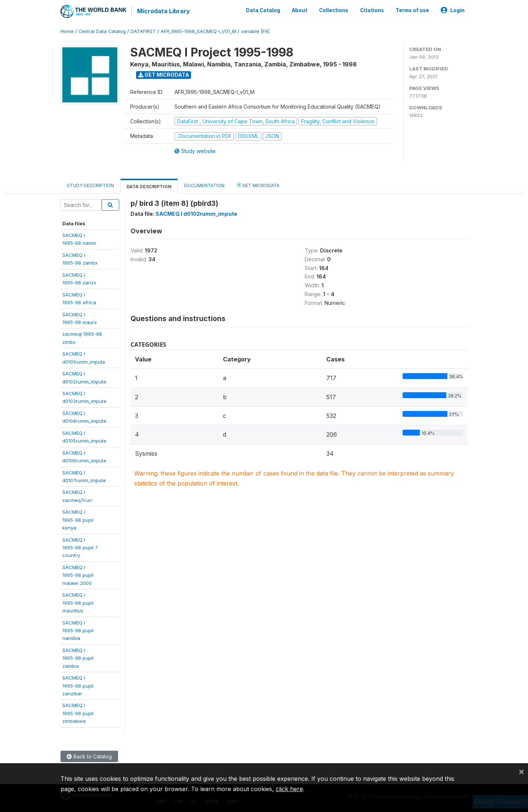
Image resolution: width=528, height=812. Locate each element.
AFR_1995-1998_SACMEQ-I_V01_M (198, 31)
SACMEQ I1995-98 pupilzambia (78, 658)
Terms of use (412, 10)
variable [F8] (255, 31)
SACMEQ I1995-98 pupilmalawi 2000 (78, 575)
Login (453, 10)
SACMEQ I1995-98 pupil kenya (78, 519)
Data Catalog (263, 10)
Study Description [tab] (90, 185)
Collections (334, 10)
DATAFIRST (143, 31)
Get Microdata (164, 74)
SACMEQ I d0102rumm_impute (196, 213)
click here (289, 789)
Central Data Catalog (102, 31)
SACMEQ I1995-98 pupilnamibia (78, 630)
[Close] (521, 771)
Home (67, 31)
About (300, 10)
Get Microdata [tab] (258, 185)
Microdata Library (163, 11)
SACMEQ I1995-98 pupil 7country (80, 547)
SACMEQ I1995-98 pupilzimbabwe (78, 713)
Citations (372, 10)
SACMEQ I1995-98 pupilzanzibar (78, 685)
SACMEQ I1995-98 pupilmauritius (78, 602)
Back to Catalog (89, 756)
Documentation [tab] (204, 185)
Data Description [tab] (149, 186)
